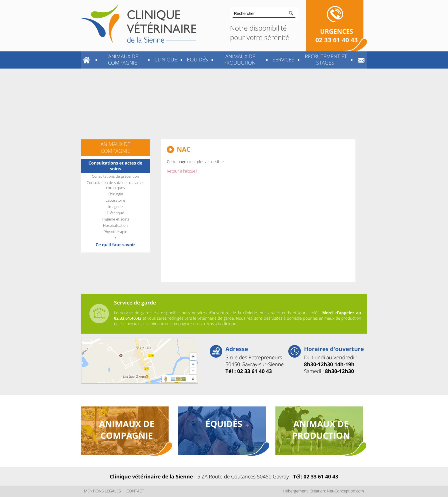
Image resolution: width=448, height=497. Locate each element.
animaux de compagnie (127, 430)
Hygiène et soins (115, 219)
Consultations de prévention (116, 176)
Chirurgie (115, 194)
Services (283, 60)
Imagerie (116, 207)
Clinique (165, 60)
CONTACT (135, 491)
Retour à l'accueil (182, 171)
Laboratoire (115, 200)
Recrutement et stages (325, 60)
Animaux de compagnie (122, 60)
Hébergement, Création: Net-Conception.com (323, 491)
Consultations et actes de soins (116, 166)
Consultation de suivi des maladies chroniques (116, 185)
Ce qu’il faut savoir (116, 245)
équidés (224, 424)
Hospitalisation (115, 225)
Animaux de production (240, 60)
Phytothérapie (115, 232)
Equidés (197, 60)
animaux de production (321, 430)
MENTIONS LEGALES (102, 491)
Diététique (116, 213)
